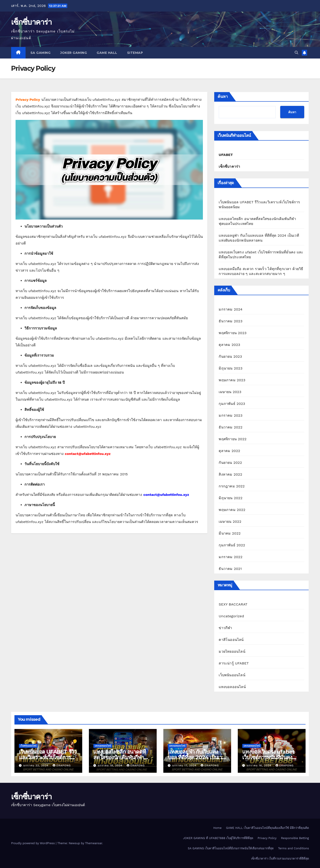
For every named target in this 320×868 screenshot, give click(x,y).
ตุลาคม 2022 (229, 451)
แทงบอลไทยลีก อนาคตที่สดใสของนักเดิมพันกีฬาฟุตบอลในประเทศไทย (119, 757)
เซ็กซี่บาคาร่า (31, 22)
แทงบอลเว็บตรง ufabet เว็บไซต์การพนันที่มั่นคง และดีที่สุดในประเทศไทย (268, 757)
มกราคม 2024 (231, 309)
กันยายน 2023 (230, 356)
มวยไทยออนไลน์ (232, 651)
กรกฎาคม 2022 (232, 486)
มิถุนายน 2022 (231, 498)
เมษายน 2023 (230, 392)
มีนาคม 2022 (230, 533)
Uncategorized (231, 616)
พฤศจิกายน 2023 (233, 333)
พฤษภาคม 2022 (232, 510)
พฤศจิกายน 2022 (233, 439)
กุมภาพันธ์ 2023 (232, 404)
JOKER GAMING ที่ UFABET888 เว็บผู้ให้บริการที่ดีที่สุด (218, 838)
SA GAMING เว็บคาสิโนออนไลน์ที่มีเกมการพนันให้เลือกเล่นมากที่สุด (231, 848)
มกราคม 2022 (231, 557)
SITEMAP (135, 53)
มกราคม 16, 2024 (260, 765)
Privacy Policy (267, 838)
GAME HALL (107, 53)
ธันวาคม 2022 (231, 427)
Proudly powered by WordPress (33, 843)
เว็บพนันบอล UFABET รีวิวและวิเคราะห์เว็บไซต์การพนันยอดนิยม (48, 757)
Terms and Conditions (293, 848)
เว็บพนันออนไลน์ (232, 675)
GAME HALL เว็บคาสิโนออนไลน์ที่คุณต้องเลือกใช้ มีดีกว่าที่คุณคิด (267, 828)
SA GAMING (41, 53)
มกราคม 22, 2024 (36, 765)
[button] (296, 53)
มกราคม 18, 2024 (111, 765)
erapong (62, 765)
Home (217, 828)
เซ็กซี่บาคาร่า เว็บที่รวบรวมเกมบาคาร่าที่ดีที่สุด (280, 859)
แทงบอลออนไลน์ (232, 687)
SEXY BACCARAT (233, 604)
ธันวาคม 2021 (230, 569)
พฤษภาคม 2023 (232, 380)
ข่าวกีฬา (225, 628)
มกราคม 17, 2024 (185, 765)
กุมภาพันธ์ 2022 (232, 545)
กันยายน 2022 (230, 463)
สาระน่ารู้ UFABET (234, 663)
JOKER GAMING (74, 53)
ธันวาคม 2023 (231, 321)
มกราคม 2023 (231, 415)
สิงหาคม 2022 (230, 474)
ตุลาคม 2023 (229, 345)
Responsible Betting (295, 838)
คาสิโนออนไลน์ (231, 640)
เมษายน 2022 (230, 522)
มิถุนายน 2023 (231, 368)
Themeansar (94, 843)
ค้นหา (223, 97)
